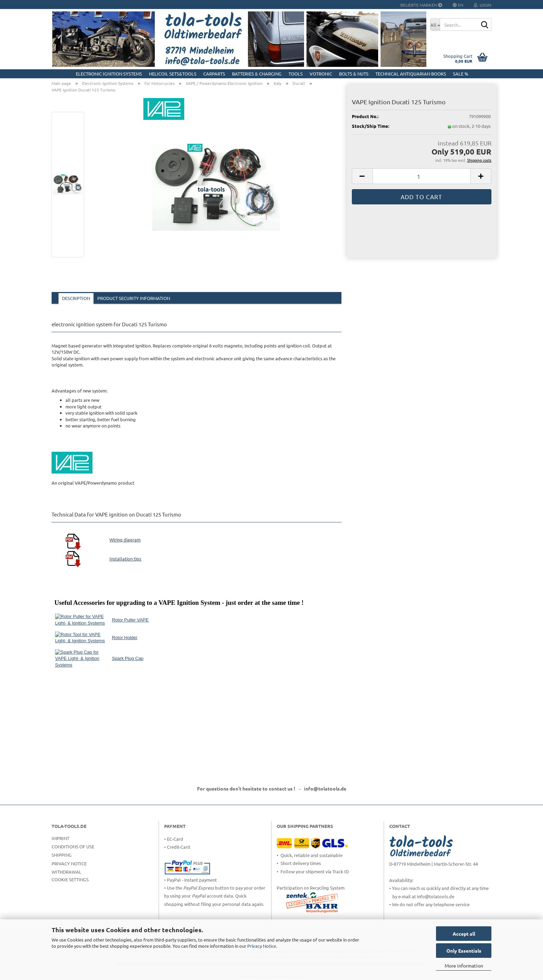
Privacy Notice (262, 946)
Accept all (464, 934)
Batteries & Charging (257, 74)
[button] (362, 176)
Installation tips (125, 559)
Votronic (321, 74)
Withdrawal (66, 872)
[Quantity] (422, 176)
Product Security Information (134, 298)
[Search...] (435, 25)
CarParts (214, 74)
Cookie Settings (70, 879)
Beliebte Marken (421, 5)
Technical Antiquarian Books (411, 74)
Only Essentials (464, 951)
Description (76, 298)
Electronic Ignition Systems (109, 74)
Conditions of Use (73, 846)
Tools (296, 74)
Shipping (62, 855)
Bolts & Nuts (354, 74)
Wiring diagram (125, 540)
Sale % (461, 74)
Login (483, 5)
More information (464, 965)
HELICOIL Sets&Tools (173, 74)
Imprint (60, 838)
